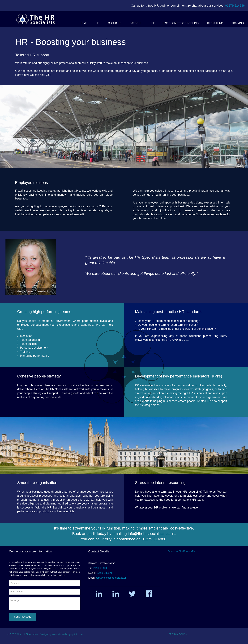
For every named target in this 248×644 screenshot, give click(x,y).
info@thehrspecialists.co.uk (151, 534)
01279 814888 (235, 6)
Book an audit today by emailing (100, 534)
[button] (83, 23)
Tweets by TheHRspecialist (182, 551)
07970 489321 (104, 573)
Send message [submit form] (23, 617)
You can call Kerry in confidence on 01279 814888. (124, 539)
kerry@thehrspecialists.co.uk (111, 578)
